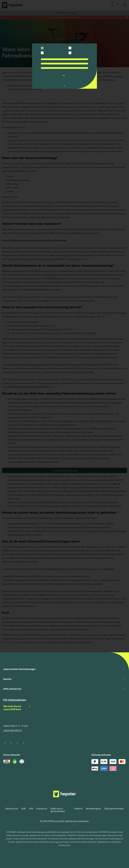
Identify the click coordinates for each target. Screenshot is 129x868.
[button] (64, 75)
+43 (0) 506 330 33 (12, 730)
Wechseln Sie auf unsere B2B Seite (17, 708)
